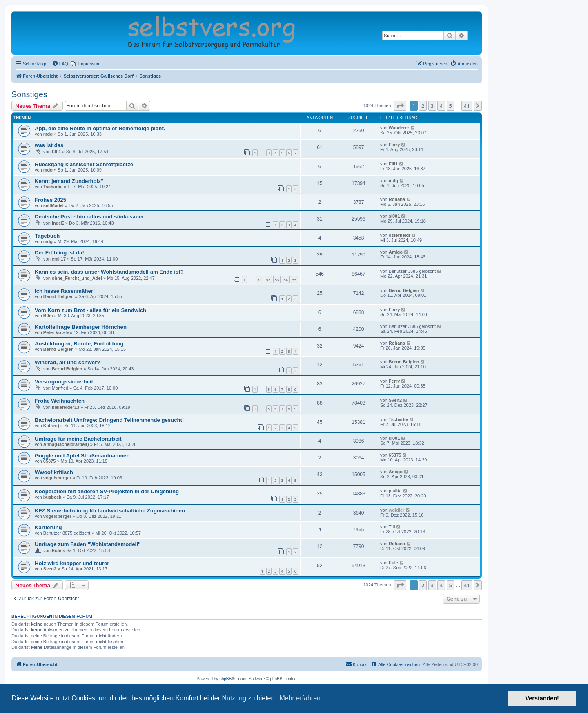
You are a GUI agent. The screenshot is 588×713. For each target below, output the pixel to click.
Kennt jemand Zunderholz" (69, 181)
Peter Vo (52, 332)
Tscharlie (53, 187)
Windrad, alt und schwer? (67, 362)
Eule (57, 550)
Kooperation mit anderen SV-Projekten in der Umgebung (107, 491)
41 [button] (467, 106)
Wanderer (399, 128)
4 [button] (441, 106)
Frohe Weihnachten (60, 401)
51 (259, 280)
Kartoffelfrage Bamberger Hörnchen (81, 327)
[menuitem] (60, 64)
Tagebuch (47, 236)
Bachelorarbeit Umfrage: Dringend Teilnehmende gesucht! (109, 420)
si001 (394, 216)
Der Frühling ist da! (59, 253)
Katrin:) (51, 426)
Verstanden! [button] (542, 698)
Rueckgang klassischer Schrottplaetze (84, 164)
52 (268, 280)
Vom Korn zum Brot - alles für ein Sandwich (90, 310)
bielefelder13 (66, 407)
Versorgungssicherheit (64, 382)
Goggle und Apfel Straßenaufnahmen (82, 456)
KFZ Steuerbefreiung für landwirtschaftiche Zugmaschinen (110, 511)
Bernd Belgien (59, 296)
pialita (395, 491)
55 (294, 280)
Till (392, 527)
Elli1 (57, 152)
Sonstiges (29, 94)
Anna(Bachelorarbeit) (66, 444)
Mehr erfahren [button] (300, 698)
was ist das (49, 145)
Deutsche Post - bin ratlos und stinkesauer (89, 217)
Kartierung (48, 527)
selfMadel (53, 205)
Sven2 (395, 400)
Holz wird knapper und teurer (72, 563)
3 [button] (432, 106)
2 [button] (423, 106)
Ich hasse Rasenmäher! (65, 291)
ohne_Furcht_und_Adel (77, 278)
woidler (397, 510)
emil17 (59, 259)
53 (277, 280)
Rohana (397, 199)
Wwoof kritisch (54, 472)
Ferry (394, 145)
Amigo (396, 252)
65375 (50, 461)
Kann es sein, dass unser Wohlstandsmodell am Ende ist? (109, 272)
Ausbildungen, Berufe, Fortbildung (79, 344)
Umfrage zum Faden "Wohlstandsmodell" (88, 544)
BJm (48, 316)
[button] (400, 106)
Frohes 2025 (50, 200)
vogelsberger (57, 478)
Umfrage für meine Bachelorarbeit (78, 439)
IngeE (58, 223)
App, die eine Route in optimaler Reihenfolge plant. (100, 128)
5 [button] (451, 106)
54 (285, 280)
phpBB (225, 679)
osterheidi (400, 235)
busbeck (52, 497)
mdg (48, 134)
